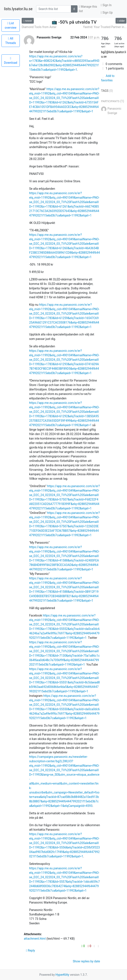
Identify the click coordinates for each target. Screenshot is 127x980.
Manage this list (88, 9)
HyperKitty (62, 975)
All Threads (11, 41)
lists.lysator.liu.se (18, 9)
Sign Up (107, 13)
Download (11, 61)
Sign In (106, 5)
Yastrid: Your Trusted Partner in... (105, 27)
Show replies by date (86, 961)
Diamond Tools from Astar (39, 27)
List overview (11, 25)
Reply (30, 950)
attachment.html (35, 939)
